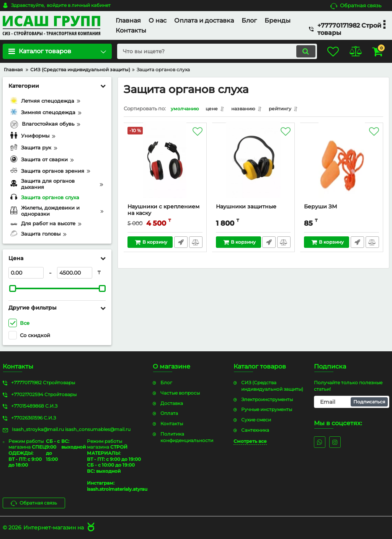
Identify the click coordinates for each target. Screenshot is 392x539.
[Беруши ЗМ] (342, 167)
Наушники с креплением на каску (164, 212)
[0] (26, 273)
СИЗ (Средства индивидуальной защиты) (272, 385)
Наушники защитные (247, 209)
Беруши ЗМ (321, 209)
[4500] (75, 273)
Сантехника (255, 430)
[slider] (13, 288)
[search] (210, 51)
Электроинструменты (267, 399)
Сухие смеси (256, 420)
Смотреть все (250, 441)
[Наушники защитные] (254, 167)
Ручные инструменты (267, 409)
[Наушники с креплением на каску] (165, 167)
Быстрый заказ (180, 244)
